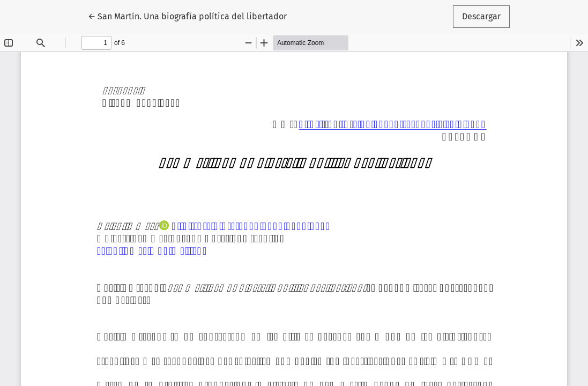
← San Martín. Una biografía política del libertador (187, 16)
